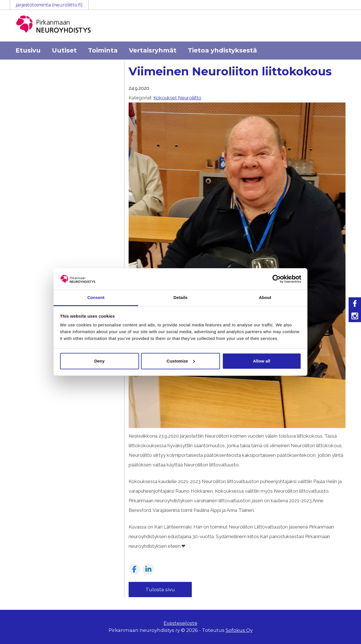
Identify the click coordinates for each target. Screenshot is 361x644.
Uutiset (64, 50)
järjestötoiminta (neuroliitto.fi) (49, 5)
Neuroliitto (190, 98)
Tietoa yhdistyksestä (222, 50)
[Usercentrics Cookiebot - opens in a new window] (277, 279)
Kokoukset (165, 98)
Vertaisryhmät (153, 50)
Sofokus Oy (239, 630)
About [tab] (265, 297)
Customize (181, 361)
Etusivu (28, 50)
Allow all (262, 361)
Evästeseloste (180, 623)
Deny (99, 361)
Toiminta (103, 50)
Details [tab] (180, 297)
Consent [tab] (96, 297)
